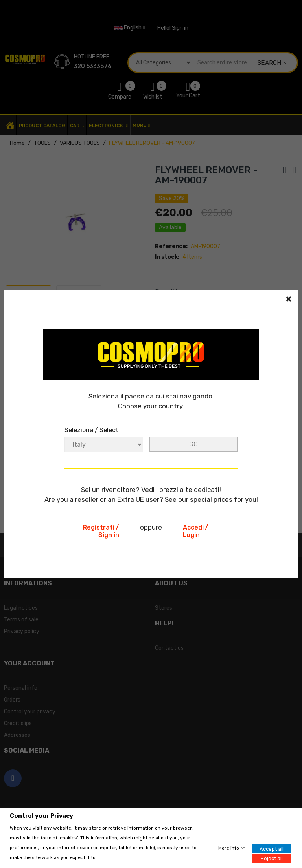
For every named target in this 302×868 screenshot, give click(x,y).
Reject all (272, 858)
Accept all (272, 849)
